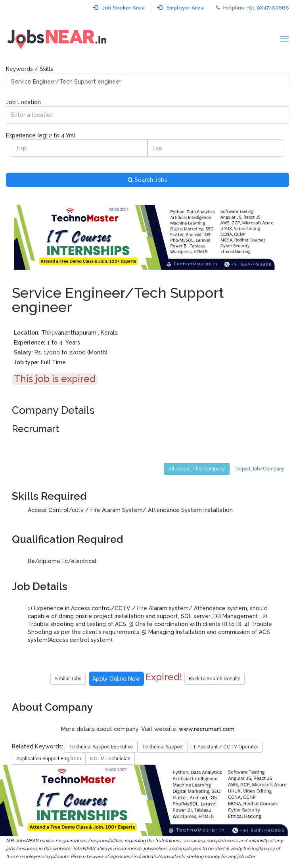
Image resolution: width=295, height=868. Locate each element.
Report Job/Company (260, 469)
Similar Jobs (68, 679)
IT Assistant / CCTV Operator (225, 747)
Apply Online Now (116, 679)
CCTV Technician (110, 759)
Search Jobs (147, 180)
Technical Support (162, 747)
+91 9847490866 (268, 8)
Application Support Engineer (49, 759)
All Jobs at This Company (197, 469)
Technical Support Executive (101, 747)
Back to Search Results (215, 679)
